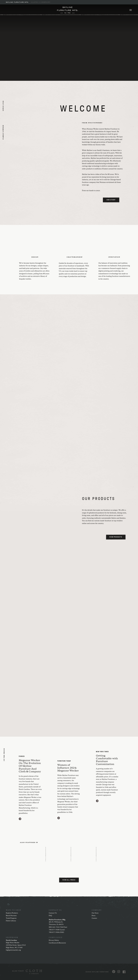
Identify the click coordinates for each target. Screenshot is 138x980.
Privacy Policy (54, 940)
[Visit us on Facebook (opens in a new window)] (124, 972)
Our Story (95, 913)
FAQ (50, 916)
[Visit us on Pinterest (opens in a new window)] (114, 971)
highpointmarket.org (13, 950)
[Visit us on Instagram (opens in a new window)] (119, 971)
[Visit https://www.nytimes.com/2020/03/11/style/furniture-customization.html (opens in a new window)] (97, 801)
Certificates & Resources (57, 943)
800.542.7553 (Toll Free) (58, 927)
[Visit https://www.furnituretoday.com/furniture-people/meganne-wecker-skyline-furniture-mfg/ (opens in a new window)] (59, 818)
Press (94, 916)
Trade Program (11, 918)
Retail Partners (11, 916)
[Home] (68, 10)
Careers (94, 918)
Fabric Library (11, 921)
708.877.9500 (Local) (57, 930)
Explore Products (12, 913)
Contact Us (53, 913)
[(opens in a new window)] (27, 972)
